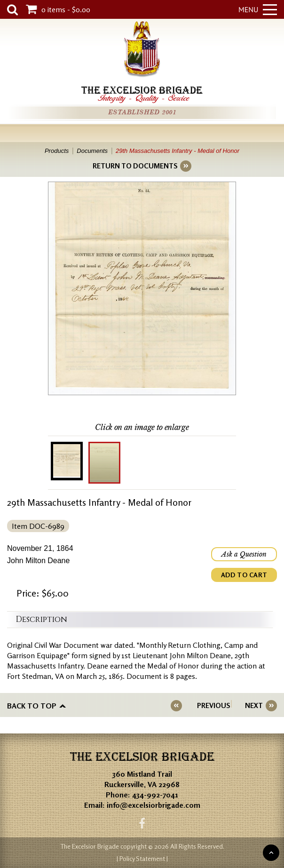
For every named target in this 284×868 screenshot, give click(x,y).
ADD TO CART (244, 575)
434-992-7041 (155, 795)
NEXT (254, 705)
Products (57, 151)
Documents (92, 151)
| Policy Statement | (142, 858)
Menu (258, 9)
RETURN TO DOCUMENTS (135, 166)
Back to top (32, 706)
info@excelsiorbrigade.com (154, 805)
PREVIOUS (213, 705)
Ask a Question (244, 554)
